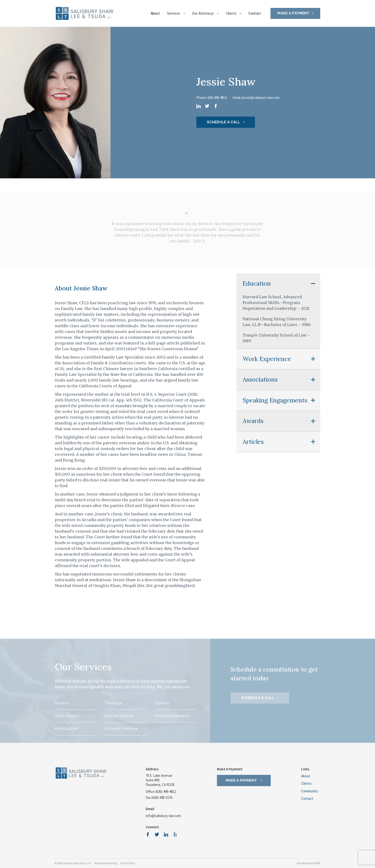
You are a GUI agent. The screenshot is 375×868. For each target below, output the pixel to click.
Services (176, 13)
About (155, 13)
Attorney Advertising (106, 863)
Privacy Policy (128, 863)
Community (310, 791)
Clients (234, 13)
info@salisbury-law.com (163, 816)
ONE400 (316, 863)
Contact (255, 13)
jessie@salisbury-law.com (261, 98)
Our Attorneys (205, 13)
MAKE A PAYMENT (293, 13)
